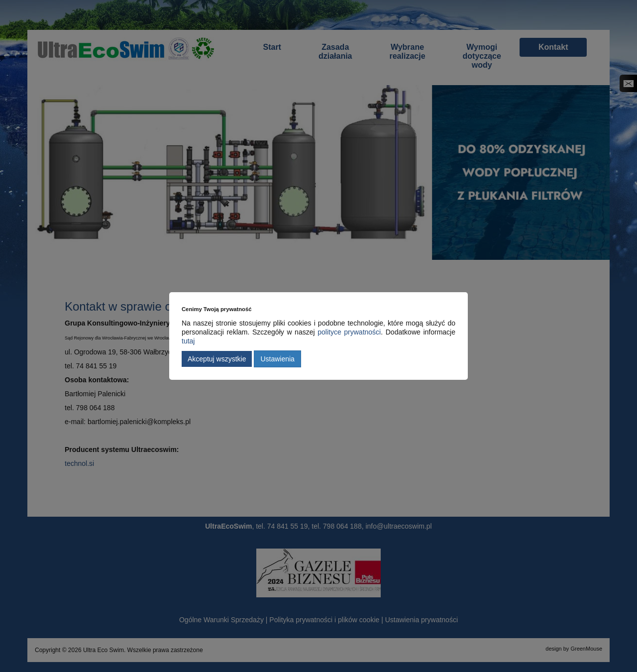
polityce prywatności (349, 332)
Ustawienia (277, 359)
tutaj (188, 341)
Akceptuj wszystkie (217, 359)
